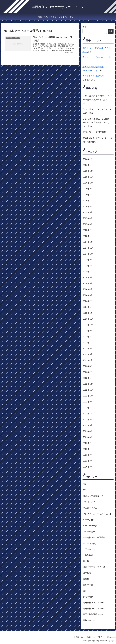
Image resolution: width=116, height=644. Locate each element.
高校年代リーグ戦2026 (93, 48)
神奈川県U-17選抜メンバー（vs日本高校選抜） (97, 140)
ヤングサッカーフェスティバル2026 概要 (97, 111)
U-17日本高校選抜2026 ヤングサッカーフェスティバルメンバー (98, 100)
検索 (85, 27)
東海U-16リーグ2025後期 (95, 132)
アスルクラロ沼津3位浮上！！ (96, 76)
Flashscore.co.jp (90, 70)
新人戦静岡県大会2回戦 (93, 67)
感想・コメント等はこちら (85, 637)
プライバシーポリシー (105, 637)
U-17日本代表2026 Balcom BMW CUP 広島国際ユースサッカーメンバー (97, 123)
